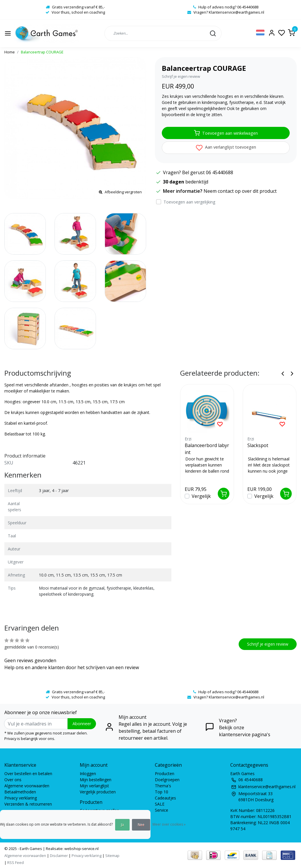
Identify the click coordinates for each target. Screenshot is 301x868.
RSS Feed (16, 862)
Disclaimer (59, 856)
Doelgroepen (167, 780)
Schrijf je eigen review (181, 76)
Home (10, 52)
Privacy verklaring (21, 798)
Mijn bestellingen (96, 780)
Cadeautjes (165, 798)
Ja (122, 825)
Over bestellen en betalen (28, 774)
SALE (160, 804)
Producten (165, 774)
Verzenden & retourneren (28, 804)
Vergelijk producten (98, 792)
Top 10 (162, 792)
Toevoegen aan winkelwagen (226, 133)
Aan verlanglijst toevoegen (226, 148)
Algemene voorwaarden (27, 786)
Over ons (13, 780)
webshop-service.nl (81, 849)
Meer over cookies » (169, 824)
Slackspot (258, 445)
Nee (141, 825)
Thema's (163, 786)
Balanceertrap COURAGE (42, 52)
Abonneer (82, 724)
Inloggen (88, 774)
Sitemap (112, 856)
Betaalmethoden (20, 792)
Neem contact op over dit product (240, 191)
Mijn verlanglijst (94, 786)
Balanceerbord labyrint (207, 449)
